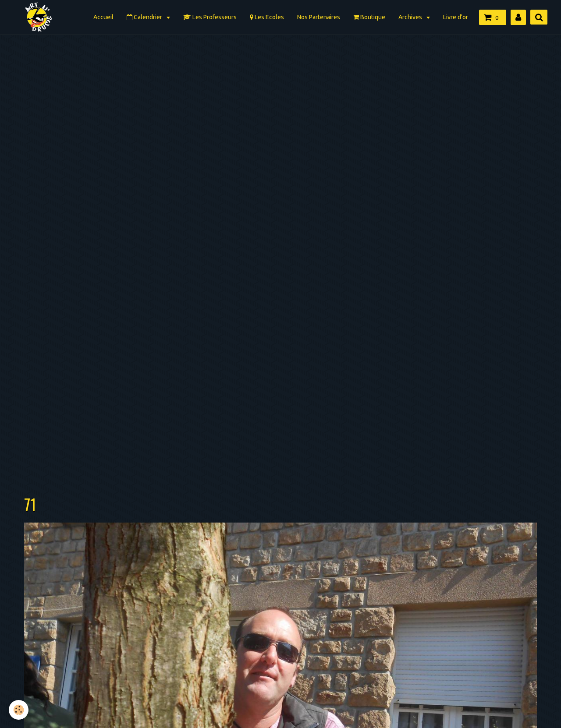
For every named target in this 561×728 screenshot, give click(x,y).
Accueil (103, 17)
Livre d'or (456, 17)
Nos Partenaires (319, 17)
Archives (411, 17)
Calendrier (145, 17)
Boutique (369, 17)
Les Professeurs (210, 17)
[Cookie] (19, 710)
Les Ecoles (267, 17)
